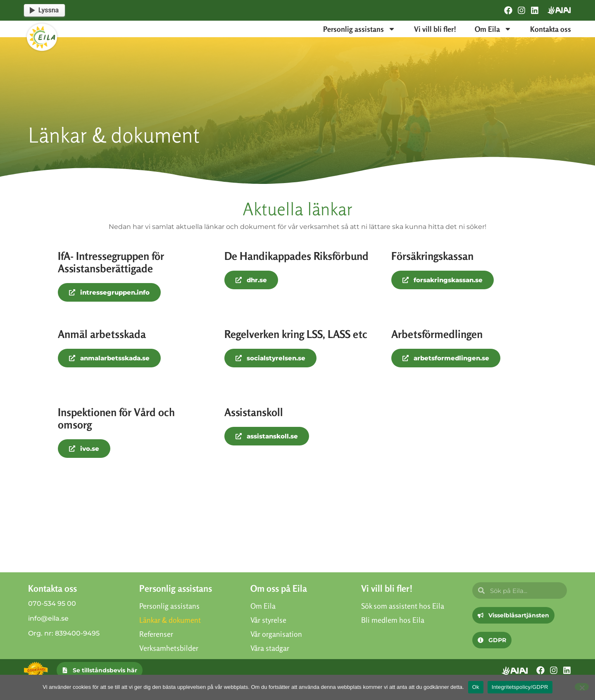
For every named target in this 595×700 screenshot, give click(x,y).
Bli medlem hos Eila (393, 620)
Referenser (156, 634)
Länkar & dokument (170, 620)
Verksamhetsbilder (169, 648)
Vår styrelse (268, 620)
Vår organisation (276, 634)
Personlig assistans (359, 29)
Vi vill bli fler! (435, 29)
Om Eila (493, 29)
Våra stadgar (270, 648)
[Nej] (582, 687)
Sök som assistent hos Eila (403, 606)
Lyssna (44, 10)
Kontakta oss (551, 29)
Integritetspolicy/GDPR (520, 687)
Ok (476, 687)
